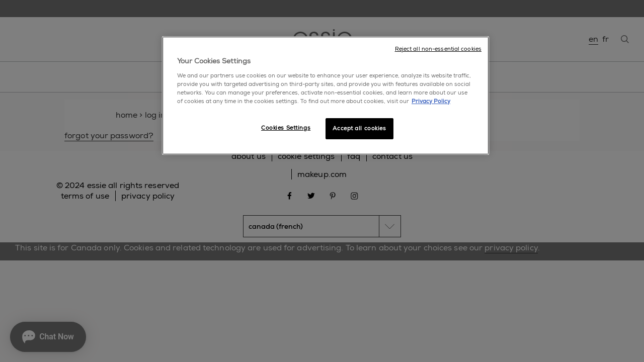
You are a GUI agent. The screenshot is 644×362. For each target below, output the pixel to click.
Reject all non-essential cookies (438, 49)
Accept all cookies (359, 128)
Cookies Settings (286, 128)
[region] (326, 96)
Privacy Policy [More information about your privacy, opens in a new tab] (431, 101)
